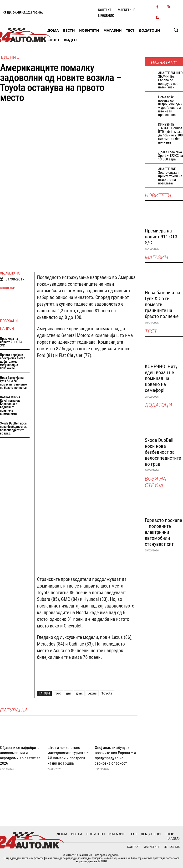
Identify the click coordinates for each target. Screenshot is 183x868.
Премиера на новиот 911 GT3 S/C (11, 342)
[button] (176, 30)
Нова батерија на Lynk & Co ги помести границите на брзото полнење (13, 383)
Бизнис (10, 57)
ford (58, 693)
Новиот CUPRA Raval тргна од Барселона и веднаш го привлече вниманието (10, 405)
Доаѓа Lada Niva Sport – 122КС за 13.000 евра (171, 156)
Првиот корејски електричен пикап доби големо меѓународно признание (13, 362)
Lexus (92, 693)
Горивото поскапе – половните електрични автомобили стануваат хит (163, 532)
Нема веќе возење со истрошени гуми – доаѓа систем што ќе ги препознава (170, 106)
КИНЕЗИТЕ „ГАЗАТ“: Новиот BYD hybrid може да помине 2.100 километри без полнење (170, 133)
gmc (79, 693)
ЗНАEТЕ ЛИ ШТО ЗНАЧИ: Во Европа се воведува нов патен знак (170, 80)
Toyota (107, 693)
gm (69, 693)
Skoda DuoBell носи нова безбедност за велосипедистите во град (14, 428)
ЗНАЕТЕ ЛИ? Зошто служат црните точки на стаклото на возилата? (170, 176)
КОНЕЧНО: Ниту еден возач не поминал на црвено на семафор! (161, 378)
